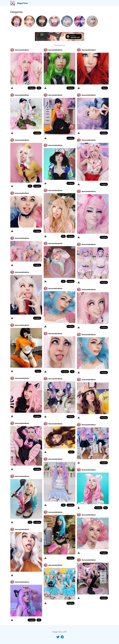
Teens (38, 371)
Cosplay (32, 88)
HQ (39, 88)
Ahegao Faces (22, 3)
